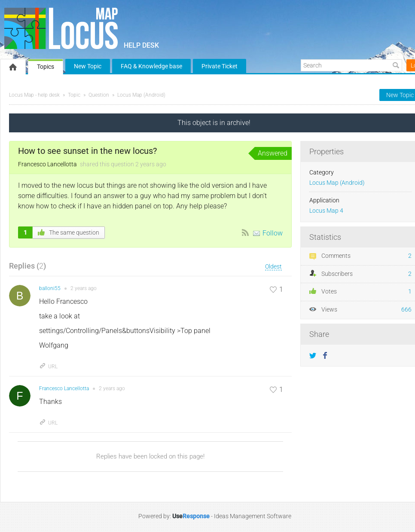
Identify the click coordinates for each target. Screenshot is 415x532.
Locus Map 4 (326, 211)
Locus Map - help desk (34, 95)
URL (48, 367)
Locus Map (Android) (141, 95)
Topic (74, 95)
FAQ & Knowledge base (151, 66)
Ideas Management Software (253, 516)
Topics (46, 67)
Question (99, 95)
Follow (273, 233)
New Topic (88, 66)
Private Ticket (220, 66)
